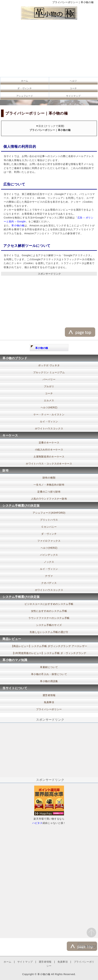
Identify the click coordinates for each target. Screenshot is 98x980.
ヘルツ (73, 81)
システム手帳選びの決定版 (21, 506)
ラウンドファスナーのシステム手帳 (49, 618)
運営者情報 (49, 695)
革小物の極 (18, 225)
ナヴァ (49, 576)
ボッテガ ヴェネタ (49, 365)
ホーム (25, 81)
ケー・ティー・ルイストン (49, 414)
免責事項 (49, 702)
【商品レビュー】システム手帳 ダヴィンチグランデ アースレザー (49, 646)
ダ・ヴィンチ (25, 88)
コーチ (73, 88)
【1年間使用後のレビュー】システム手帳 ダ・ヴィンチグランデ (49, 653)
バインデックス (49, 555)
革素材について (49, 667)
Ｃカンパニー (49, 527)
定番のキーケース (49, 443)
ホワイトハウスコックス (49, 428)
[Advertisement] (49, 49)
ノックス (49, 562)
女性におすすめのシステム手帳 (49, 611)
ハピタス (37, 823)
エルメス (49, 400)
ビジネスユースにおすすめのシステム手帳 (49, 604)
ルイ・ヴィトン (49, 421)
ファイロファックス (49, 541)
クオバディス (49, 583)
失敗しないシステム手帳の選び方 (49, 632)
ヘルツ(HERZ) (49, 407)
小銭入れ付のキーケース (49, 450)
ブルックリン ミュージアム (49, 372)
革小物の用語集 (49, 681)
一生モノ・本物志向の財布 (49, 485)
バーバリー (49, 379)
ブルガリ (49, 386)
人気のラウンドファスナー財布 (49, 499)
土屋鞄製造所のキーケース (49, 457)
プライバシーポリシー (49, 709)
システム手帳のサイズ (49, 625)
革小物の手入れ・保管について (49, 674)
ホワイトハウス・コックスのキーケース (49, 464)
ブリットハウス (49, 520)
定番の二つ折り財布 (49, 492)
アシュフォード (25, 96)
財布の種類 (49, 478)
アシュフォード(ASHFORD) (49, 513)
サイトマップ (73, 96)
